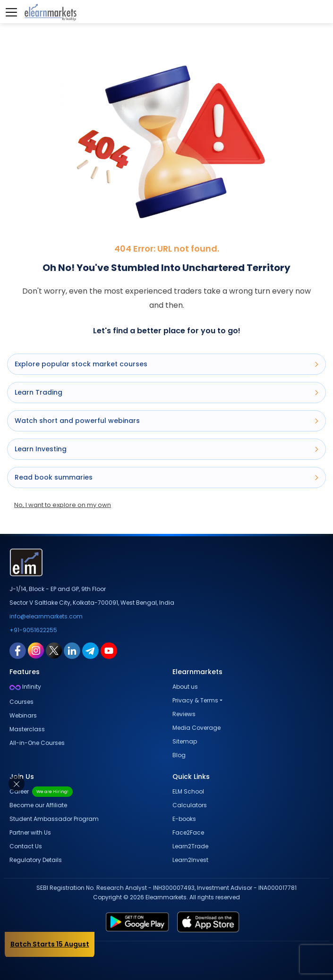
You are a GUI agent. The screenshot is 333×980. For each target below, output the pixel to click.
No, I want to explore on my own (63, 505)
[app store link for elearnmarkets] (248, 922)
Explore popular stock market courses (166, 364)
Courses (21, 702)
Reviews (184, 714)
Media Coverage (196, 728)
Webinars (23, 715)
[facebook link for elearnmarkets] (18, 650)
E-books (184, 819)
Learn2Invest (190, 860)
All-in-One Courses (37, 743)
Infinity (25, 687)
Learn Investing (166, 449)
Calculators (190, 805)
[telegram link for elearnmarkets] (90, 650)
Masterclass (27, 729)
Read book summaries (166, 477)
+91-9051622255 (33, 630)
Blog (179, 755)
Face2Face (188, 832)
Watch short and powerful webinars (166, 421)
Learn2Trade (190, 846)
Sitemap (185, 741)
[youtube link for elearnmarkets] (109, 650)
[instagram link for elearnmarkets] (36, 650)
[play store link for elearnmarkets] (98, 922)
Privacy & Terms (195, 700)
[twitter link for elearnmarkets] (54, 650)
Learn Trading (166, 392)
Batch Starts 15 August (50, 944)
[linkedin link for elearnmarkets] (72, 650)
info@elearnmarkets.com (46, 616)
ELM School (188, 791)
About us (185, 687)
